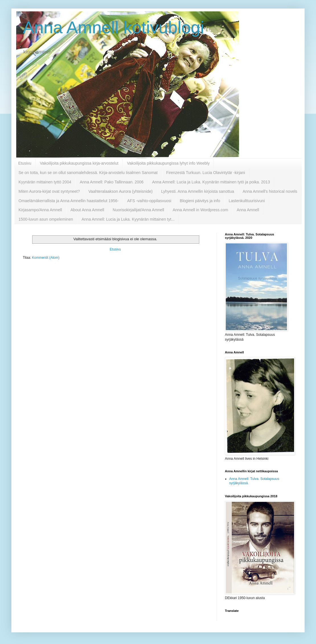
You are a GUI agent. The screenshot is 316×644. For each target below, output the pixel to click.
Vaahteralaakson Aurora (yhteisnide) (121, 191)
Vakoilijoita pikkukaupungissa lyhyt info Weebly (168, 163)
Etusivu (25, 163)
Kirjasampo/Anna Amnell (40, 210)
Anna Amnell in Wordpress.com (200, 210)
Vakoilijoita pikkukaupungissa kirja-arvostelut (79, 163)
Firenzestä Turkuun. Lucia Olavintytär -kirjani (206, 173)
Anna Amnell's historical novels (270, 191)
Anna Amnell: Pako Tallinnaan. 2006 (112, 182)
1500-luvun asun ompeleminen (46, 219)
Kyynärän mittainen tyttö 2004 (45, 182)
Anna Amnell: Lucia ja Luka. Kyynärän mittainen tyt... (128, 219)
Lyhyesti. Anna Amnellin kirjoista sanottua (198, 191)
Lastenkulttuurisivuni (247, 201)
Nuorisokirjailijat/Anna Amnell (138, 210)
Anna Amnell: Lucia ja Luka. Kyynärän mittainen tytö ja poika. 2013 (211, 182)
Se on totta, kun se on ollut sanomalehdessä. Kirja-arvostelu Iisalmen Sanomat (88, 173)
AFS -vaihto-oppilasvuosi (149, 201)
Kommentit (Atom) (46, 258)
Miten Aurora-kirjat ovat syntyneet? (49, 191)
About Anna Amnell (87, 210)
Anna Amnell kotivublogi (113, 27)
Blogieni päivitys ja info (200, 201)
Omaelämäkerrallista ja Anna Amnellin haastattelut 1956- (69, 201)
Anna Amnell (248, 210)
